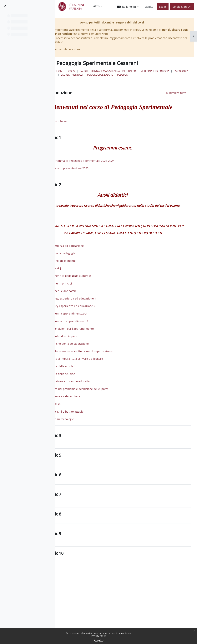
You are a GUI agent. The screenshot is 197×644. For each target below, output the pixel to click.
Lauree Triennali (151, 75)
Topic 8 (87, 541)
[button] (128, 7)
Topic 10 (88, 580)
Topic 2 (87, 198)
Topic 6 (87, 502)
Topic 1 (87, 151)
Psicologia (128, 75)
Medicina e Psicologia (102, 75)
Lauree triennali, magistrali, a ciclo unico (135, 71)
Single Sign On (182, 7)
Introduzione (92, 96)
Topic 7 (87, 522)
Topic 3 (87, 463)
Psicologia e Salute (101, 78)
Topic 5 (87, 482)
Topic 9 (87, 561)
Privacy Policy (99, 636)
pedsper (123, 78)
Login (163, 7)
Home (87, 71)
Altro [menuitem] (96, 6)
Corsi (99, 71)
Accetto (99, 640)
